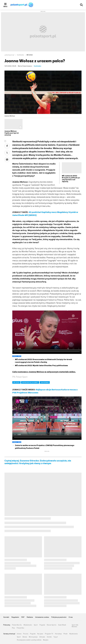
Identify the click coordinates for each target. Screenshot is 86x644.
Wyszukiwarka (81, 5)
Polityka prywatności (59, 617)
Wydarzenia (73, 634)
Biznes (25, 637)
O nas (71, 617)
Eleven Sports (52, 625)
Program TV (49, 634)
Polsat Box (20, 628)
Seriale (49, 637)
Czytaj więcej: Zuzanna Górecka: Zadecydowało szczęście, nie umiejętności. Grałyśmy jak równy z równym (38, 462)
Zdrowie (42, 637)
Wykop (7, 160)
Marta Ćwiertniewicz (25, 66)
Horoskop (58, 634)
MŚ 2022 (30, 55)
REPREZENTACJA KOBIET (30, 382)
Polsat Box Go (17, 625)
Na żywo (40, 634)
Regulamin (15, 617)
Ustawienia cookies (42, 617)
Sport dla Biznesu (75, 626)
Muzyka (46, 640)
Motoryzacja (33, 637)
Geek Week (62, 625)
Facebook (7, 146)
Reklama (30, 617)
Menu (5, 6)
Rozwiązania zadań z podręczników (29, 640)
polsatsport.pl (9, 55)
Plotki (66, 634)
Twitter (7, 153)
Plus (13, 628)
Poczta (26, 634)
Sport (36, 625)
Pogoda (42, 625)
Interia (19, 634)
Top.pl (55, 637)
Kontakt (6, 617)
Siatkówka (20, 55)
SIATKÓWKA (45, 382)
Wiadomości (28, 625)
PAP (23, 617)
